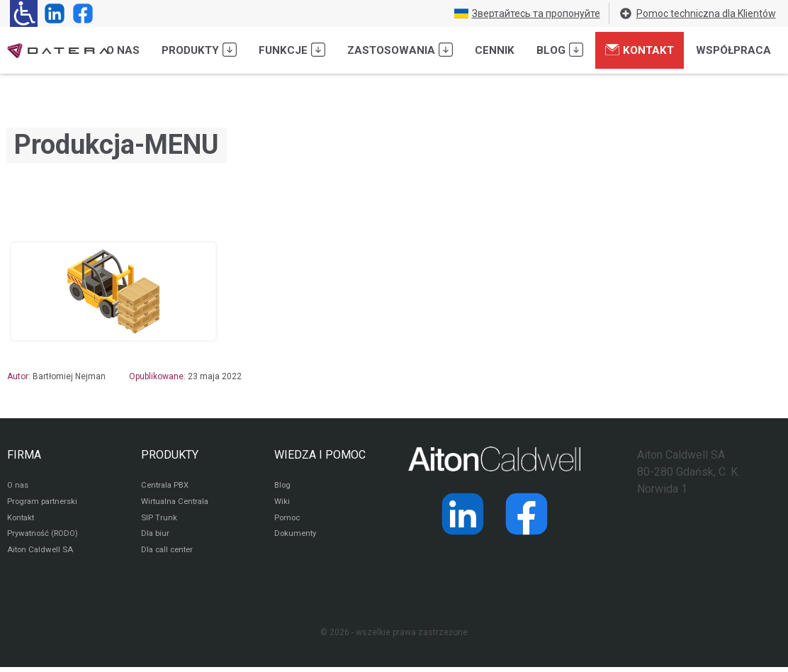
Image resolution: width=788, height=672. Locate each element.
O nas (123, 50)
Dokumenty (297, 537)
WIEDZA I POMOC (320, 455)
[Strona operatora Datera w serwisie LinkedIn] (52, 13)
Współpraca (733, 50)
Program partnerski (44, 503)
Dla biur (156, 537)
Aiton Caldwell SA (41, 554)
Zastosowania (400, 50)
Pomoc (288, 520)
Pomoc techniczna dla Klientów (697, 13)
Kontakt (640, 50)
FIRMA (24, 455)
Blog (560, 50)
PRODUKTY (170, 455)
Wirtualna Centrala (178, 503)
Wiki (282, 503)
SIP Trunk (159, 520)
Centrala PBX (167, 486)
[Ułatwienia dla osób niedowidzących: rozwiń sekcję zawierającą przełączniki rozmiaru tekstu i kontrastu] (24, 13)
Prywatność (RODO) (45, 537)
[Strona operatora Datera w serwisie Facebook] (80, 13)
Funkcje (292, 50)
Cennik (495, 50)
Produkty (199, 50)
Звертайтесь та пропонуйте (527, 13)
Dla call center (169, 554)
